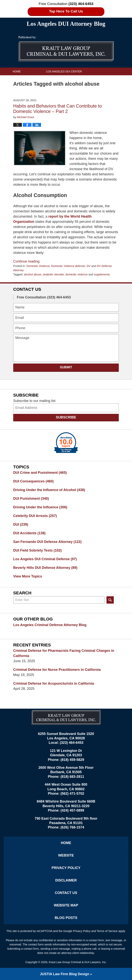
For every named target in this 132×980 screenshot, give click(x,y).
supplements (102, 274)
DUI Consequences (33, 481)
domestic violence (77, 274)
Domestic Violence (38, 266)
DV (89, 266)
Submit (66, 367)
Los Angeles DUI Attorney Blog (66, 49)
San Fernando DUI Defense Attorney (47, 542)
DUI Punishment (31, 499)
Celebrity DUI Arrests (35, 516)
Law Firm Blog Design (65, 974)
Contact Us (21, 87)
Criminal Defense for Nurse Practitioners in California (57, 670)
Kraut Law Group (26, 79)
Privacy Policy (66, 868)
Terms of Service (107, 931)
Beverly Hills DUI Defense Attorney (45, 568)
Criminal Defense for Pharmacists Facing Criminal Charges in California (64, 653)
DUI (21, 524)
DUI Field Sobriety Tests (38, 550)
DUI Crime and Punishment (40, 473)
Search (110, 600)
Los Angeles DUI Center (64, 71)
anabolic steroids (53, 274)
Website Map (66, 905)
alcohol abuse (33, 274)
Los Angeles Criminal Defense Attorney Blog (50, 625)
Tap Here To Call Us (66, 11)
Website (66, 855)
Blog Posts (66, 918)
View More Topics (28, 576)
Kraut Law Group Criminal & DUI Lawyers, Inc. (78, 962)
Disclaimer (66, 880)
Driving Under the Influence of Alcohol (49, 490)
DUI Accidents (29, 533)
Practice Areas (76, 79)
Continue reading (26, 261)
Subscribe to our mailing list (34, 401)
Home (17, 71)
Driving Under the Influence (40, 507)
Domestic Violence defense (68, 266)
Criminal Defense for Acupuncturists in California (54, 683)
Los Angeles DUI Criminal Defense (45, 559)
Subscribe (66, 417)
